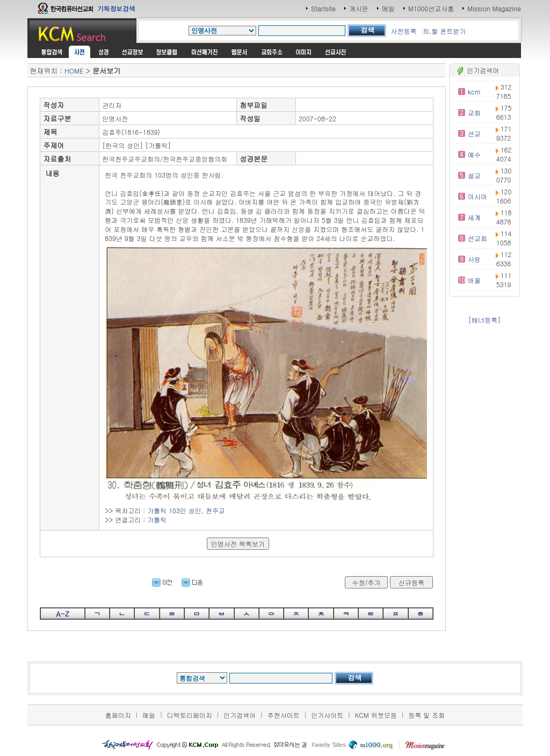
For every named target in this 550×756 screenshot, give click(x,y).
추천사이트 (284, 715)
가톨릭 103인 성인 (174, 510)
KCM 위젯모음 (376, 715)
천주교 (215, 510)
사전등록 (403, 31)
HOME (74, 71)
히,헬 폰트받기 (444, 31)
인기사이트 (327, 715)
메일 (388, 8)
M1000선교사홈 (431, 8)
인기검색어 (240, 715)
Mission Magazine (494, 8)
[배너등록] (484, 320)
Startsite (323, 8)
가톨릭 (157, 519)
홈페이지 (118, 715)
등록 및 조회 (426, 715)
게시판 (359, 8)
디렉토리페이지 (190, 715)
